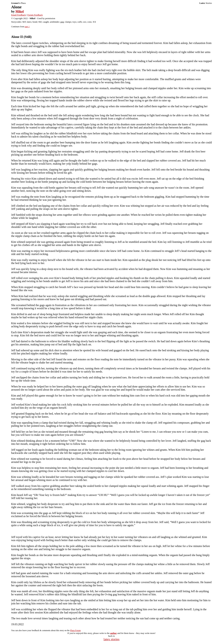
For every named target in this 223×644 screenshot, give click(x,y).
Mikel (20, 11)
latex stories (111, 639)
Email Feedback (18, 15)
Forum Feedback (35, 15)
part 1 (27, 27)
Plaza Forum (75, 630)
